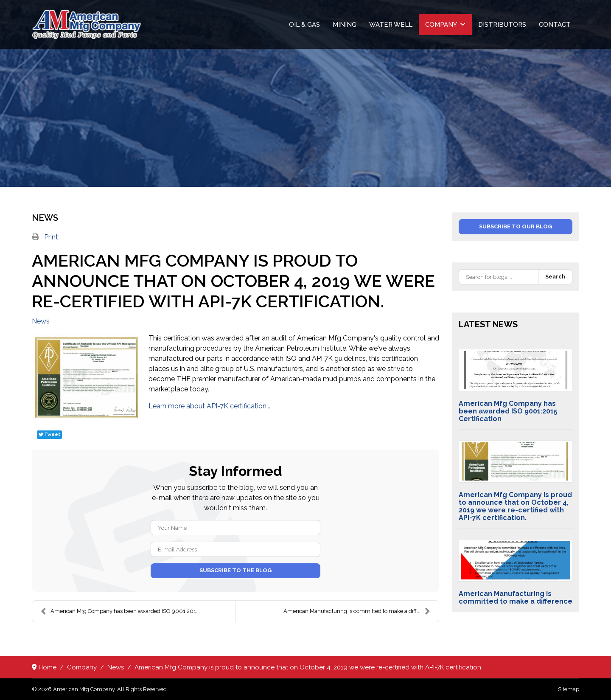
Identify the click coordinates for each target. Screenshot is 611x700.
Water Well (391, 25)
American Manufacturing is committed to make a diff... (357, 611)
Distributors (502, 25)
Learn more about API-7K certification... (209, 406)
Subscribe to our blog (516, 226)
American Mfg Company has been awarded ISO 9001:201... (120, 611)
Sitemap (569, 689)
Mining (345, 25)
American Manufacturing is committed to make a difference (516, 597)
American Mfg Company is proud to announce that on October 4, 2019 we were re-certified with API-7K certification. (515, 506)
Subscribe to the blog (235, 570)
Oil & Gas (304, 25)
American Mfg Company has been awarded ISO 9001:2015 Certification (508, 411)
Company (441, 25)
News (41, 321)
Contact (555, 25)
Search (555, 277)
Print (51, 237)
